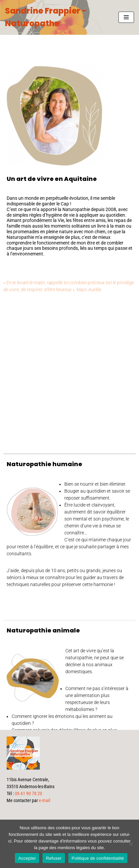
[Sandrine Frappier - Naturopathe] (57, 17)
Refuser (54, 858)
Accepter (27, 858)
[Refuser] (131, 844)
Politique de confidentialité (98, 858)
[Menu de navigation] (126, 17)
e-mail (44, 800)
